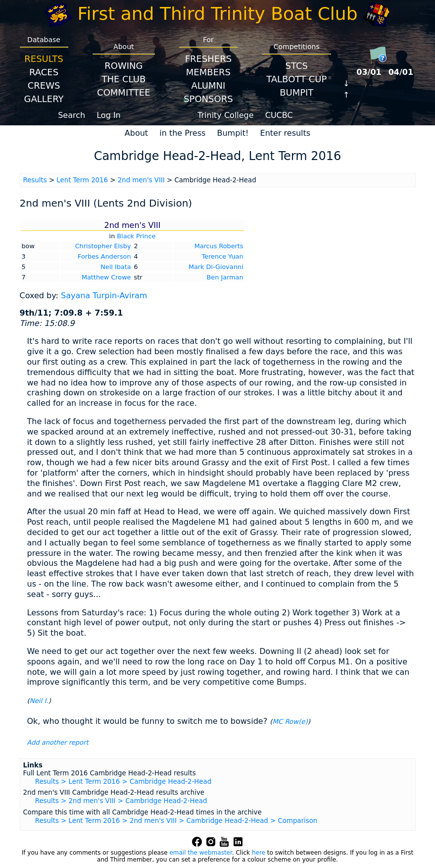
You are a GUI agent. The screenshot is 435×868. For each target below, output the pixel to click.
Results (44, 59)
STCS (297, 66)
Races (44, 72)
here (259, 853)
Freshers (209, 59)
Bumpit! (233, 133)
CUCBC (279, 115)
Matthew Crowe (106, 277)
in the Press (182, 133)
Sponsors (208, 99)
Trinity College (226, 115)
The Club (123, 79)
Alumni (208, 85)
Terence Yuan (223, 256)
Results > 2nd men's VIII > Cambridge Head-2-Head (121, 801)
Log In (109, 115)
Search (72, 115)
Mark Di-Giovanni (216, 267)
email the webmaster (200, 853)
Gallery (44, 99)
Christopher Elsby (103, 246)
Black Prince (136, 236)
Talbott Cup (296, 79)
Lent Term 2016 (82, 180)
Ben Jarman (225, 277)
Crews (44, 85)
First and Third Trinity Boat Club (218, 14)
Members (208, 72)
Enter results (286, 133)
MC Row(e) (290, 722)
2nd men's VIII (141, 180)
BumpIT (296, 92)
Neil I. (39, 701)
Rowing (123, 66)
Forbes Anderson (104, 256)
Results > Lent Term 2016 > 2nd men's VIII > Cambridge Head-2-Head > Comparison (176, 821)
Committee (124, 92)
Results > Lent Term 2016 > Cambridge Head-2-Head (123, 782)
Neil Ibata (116, 267)
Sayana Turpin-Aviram (104, 296)
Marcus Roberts (219, 246)
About (136, 133)
